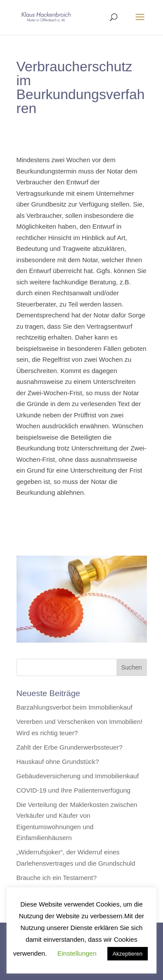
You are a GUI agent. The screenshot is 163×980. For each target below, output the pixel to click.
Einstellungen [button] (77, 953)
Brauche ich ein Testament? (57, 878)
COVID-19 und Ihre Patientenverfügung (74, 790)
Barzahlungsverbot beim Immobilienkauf (75, 707)
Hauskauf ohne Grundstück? (58, 762)
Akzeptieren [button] (128, 954)
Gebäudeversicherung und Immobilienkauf (78, 776)
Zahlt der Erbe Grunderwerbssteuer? (70, 747)
